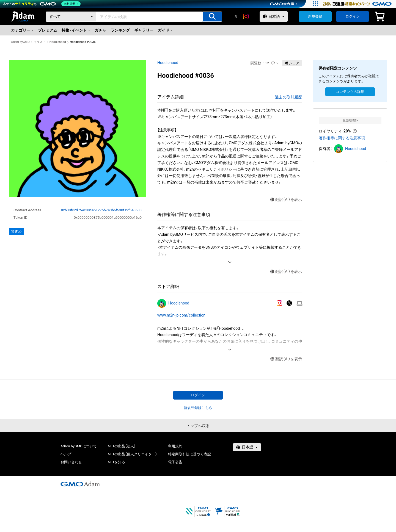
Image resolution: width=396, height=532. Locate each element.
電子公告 (175, 462)
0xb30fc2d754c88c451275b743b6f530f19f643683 (101, 210)
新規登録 (315, 16)
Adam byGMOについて (79, 446)
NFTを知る (116, 462)
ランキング (120, 30)
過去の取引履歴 (288, 97)
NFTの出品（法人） (122, 446)
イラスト (40, 42)
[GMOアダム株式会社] (80, 484)
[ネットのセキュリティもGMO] (42, 4)
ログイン (353, 16)
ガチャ (100, 30)
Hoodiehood (58, 42)
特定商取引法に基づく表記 (189, 454)
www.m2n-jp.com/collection (181, 315)
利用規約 (175, 446)
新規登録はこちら (198, 408)
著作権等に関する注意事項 (342, 138)
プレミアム (48, 30)
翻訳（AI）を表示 (286, 200)
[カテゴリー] (71, 17)
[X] (236, 16)
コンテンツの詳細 (350, 92)
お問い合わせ (71, 462)
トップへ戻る (198, 426)
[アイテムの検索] (212, 17)
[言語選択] (274, 16)
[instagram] (246, 16)
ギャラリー (144, 30)
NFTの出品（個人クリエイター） (132, 454)
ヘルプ (66, 454)
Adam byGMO (20, 42)
